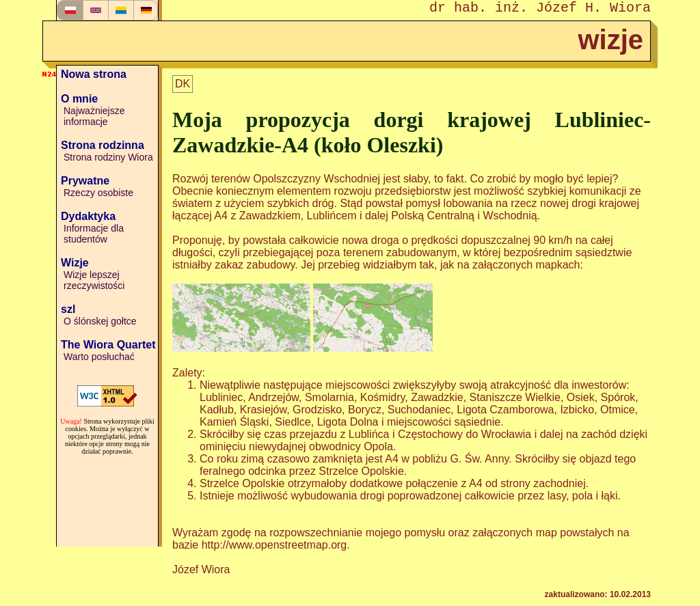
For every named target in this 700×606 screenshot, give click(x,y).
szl (68, 309)
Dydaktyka (88, 216)
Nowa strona (94, 74)
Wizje (75, 263)
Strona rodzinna (103, 145)
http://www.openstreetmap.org (274, 545)
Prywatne (85, 181)
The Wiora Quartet (108, 345)
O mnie (79, 99)
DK (183, 84)
